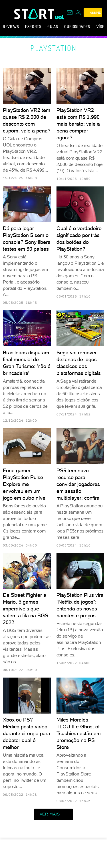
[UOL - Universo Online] (59, 17)
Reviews (11, 26)
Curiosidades (77, 26)
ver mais (54, 814)
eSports (33, 26)
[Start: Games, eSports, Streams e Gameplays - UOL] (35, 14)
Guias (53, 26)
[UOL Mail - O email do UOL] (70, 13)
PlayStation (54, 48)
